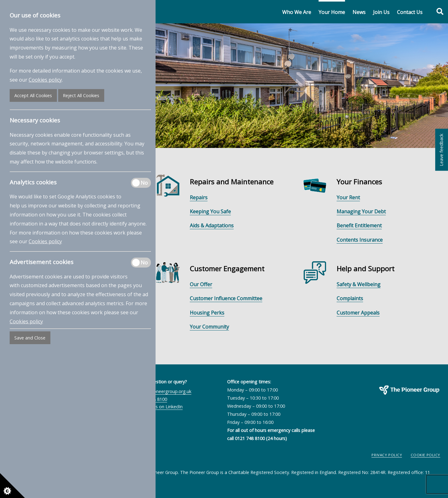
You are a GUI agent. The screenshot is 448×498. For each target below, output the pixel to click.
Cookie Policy (426, 455)
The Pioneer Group (389, 398)
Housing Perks (207, 313)
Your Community (209, 327)
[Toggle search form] (436, 12)
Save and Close (30, 338)
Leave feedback (441, 150)
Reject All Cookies (81, 95)
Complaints (350, 298)
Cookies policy (45, 80)
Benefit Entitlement (359, 225)
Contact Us (410, 12)
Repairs (199, 197)
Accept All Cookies (33, 95)
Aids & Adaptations (212, 225)
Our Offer (201, 284)
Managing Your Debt (361, 211)
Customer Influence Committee (226, 298)
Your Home (332, 12)
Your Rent (348, 197)
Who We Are (297, 12)
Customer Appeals (358, 313)
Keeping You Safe (210, 211)
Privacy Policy (387, 455)
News (359, 12)
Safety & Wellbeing (359, 284)
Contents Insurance (360, 240)
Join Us (381, 12)
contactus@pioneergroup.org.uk (158, 391)
